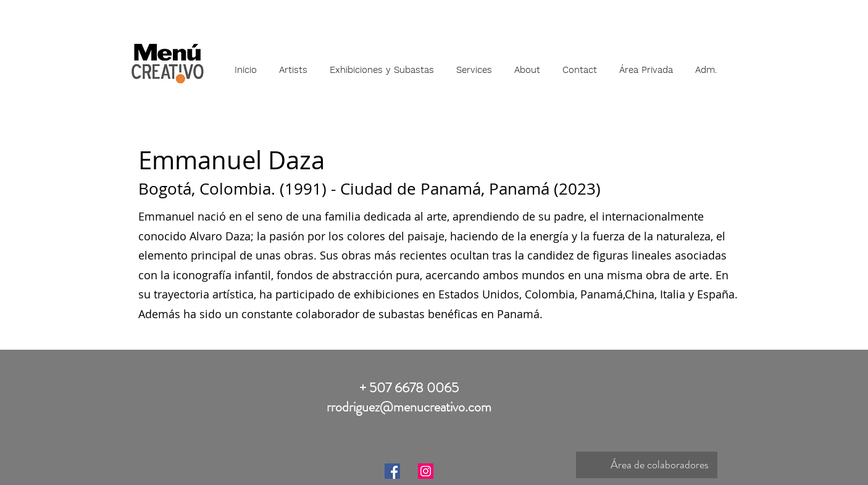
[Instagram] (426, 471)
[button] (293, 64)
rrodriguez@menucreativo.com (409, 407)
